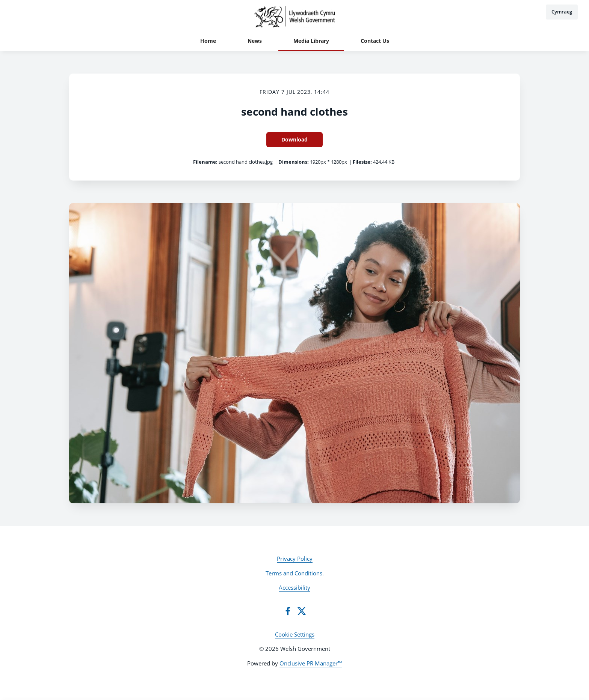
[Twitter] (302, 611)
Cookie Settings (295, 634)
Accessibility (294, 587)
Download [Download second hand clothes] (294, 139)
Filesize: (362, 162)
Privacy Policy (295, 558)
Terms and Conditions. (295, 573)
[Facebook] (288, 611)
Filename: (205, 162)
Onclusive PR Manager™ (311, 663)
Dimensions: (294, 162)
